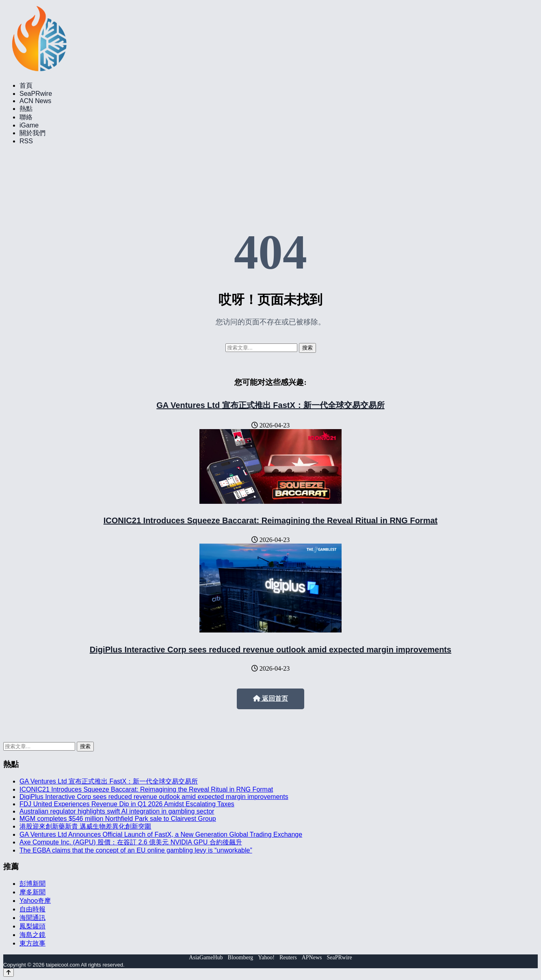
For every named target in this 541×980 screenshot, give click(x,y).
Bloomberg (241, 957)
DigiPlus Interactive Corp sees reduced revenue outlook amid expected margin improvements (270, 650)
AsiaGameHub (206, 957)
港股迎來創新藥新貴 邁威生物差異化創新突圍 (85, 826)
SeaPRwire (36, 94)
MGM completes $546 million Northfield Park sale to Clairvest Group (118, 819)
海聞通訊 (32, 918)
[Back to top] (9, 972)
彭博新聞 (32, 884)
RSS (26, 141)
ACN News (35, 101)
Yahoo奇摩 (35, 901)
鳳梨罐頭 (32, 926)
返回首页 (270, 698)
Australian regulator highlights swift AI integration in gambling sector (117, 811)
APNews (312, 957)
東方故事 (32, 943)
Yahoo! (266, 957)
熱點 (26, 109)
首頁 (26, 85)
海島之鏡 (32, 935)
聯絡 (26, 117)
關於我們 (32, 133)
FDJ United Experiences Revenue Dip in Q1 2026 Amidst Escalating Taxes (127, 804)
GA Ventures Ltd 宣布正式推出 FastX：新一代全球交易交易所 (270, 405)
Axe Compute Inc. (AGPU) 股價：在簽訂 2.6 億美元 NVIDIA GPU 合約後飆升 (131, 842)
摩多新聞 (32, 892)
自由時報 (32, 909)
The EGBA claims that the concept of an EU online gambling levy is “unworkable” (136, 850)
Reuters (288, 957)
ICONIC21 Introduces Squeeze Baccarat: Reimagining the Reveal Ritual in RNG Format (270, 520)
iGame (29, 125)
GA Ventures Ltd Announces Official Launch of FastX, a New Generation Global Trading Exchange (161, 834)
